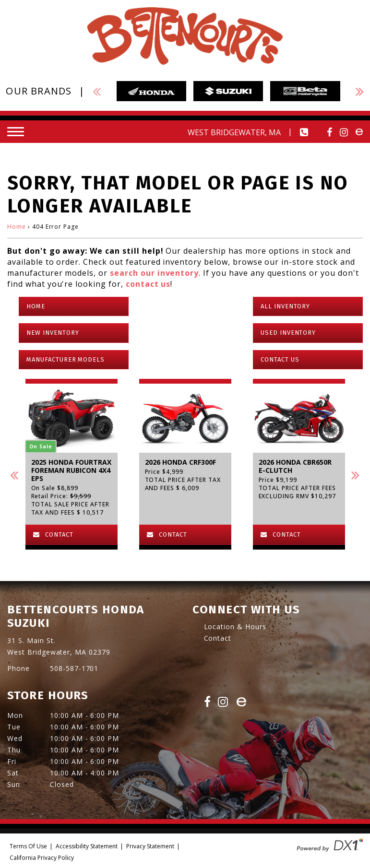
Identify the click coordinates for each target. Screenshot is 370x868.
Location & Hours (235, 627)
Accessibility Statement (87, 846)
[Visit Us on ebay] (359, 132)
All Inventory (285, 306)
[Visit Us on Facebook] (330, 132)
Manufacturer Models (66, 359)
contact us (148, 284)
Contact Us (280, 359)
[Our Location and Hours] (216, 132)
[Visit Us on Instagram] (344, 132)
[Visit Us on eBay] (241, 703)
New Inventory (53, 333)
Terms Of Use (28, 846)
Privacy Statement (150, 846)
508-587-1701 (74, 668)
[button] (14, 475)
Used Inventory (288, 333)
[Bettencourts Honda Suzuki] (185, 36)
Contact (218, 638)
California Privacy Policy (42, 858)
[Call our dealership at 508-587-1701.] (304, 132)
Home (17, 227)
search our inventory (154, 273)
